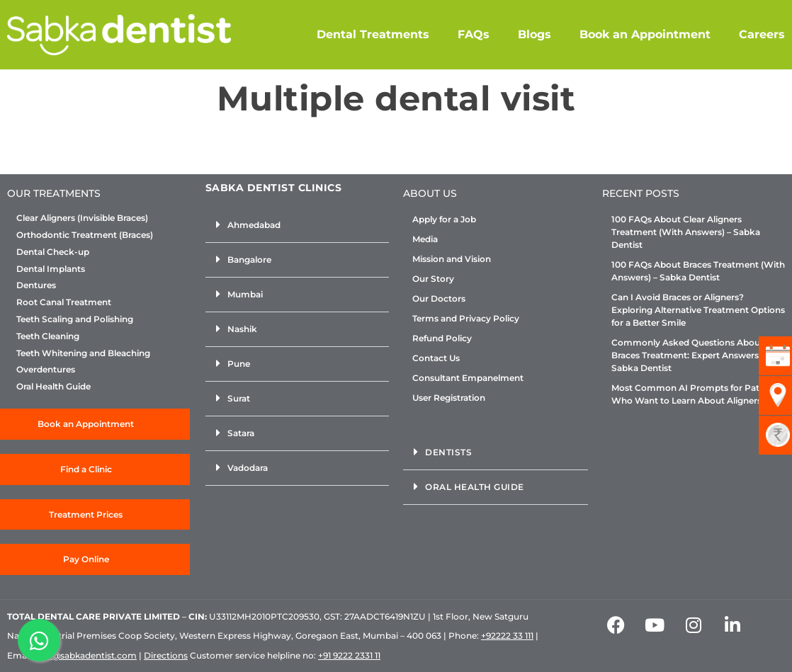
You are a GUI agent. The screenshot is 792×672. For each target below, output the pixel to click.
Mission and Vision (452, 259)
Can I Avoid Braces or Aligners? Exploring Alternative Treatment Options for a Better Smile (698, 310)
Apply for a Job (444, 219)
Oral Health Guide (53, 387)
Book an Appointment (645, 34)
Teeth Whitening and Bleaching (83, 353)
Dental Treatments (373, 34)
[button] (298, 226)
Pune (239, 364)
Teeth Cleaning (48, 336)
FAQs (474, 34)
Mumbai (245, 294)
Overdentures (46, 370)
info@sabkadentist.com (86, 655)
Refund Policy (442, 338)
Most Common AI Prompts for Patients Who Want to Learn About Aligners (696, 394)
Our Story (433, 279)
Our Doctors (439, 298)
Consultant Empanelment (468, 378)
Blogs (534, 34)
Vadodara (248, 468)
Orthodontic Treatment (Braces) (85, 235)
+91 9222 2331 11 (349, 655)
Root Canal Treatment (64, 302)
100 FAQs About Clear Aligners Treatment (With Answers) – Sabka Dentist (686, 232)
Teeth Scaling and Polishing (75, 319)
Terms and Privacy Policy (466, 318)
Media (425, 239)
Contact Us (436, 358)
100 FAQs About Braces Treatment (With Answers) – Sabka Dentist (698, 271)
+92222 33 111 (507, 636)
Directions (166, 655)
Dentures (36, 285)
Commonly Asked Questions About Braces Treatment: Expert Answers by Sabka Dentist (691, 355)
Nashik (242, 329)
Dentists (448, 452)
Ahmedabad (254, 225)
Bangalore (249, 260)
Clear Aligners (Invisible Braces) (82, 218)
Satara (241, 433)
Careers (762, 34)
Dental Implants (51, 269)
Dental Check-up (53, 252)
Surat (239, 398)
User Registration (449, 398)
